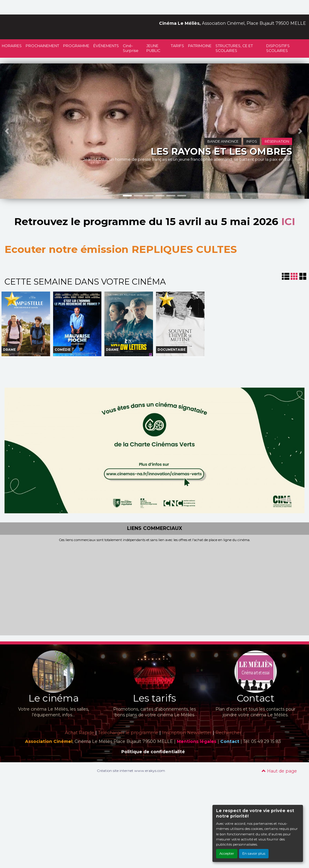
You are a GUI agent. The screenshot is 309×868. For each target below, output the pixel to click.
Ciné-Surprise (131, 48)
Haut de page (279, 771)
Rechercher (228, 733)
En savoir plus (254, 853)
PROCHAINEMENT (42, 46)
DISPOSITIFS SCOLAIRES (278, 48)
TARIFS (177, 46)
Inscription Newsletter (187, 733)
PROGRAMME (76, 46)
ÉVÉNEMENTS (106, 46)
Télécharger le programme (128, 733)
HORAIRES (12, 46)
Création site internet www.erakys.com (131, 771)
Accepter (227, 853)
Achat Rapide (80, 733)
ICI (288, 221)
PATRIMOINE (200, 46)
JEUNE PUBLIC (153, 48)
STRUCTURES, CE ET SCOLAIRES (234, 48)
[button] (8, 131)
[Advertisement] (154, 588)
